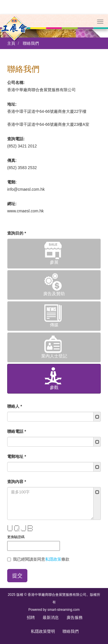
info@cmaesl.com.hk (26, 175)
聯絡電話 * (17, 417)
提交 (17, 561)
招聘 (31, 603)
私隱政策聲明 (43, 617)
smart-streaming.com (64, 595)
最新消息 (51, 603)
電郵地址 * (17, 442)
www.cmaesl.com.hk (25, 196)
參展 (54, 239)
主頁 (11, 29)
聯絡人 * (15, 392)
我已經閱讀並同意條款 (38, 545)
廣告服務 (75, 603)
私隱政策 (53, 545)
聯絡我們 (31, 29)
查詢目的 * (17, 219)
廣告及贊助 (54, 270)
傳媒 (54, 301)
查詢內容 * (17, 467)
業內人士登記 (54, 333)
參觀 (54, 364)
